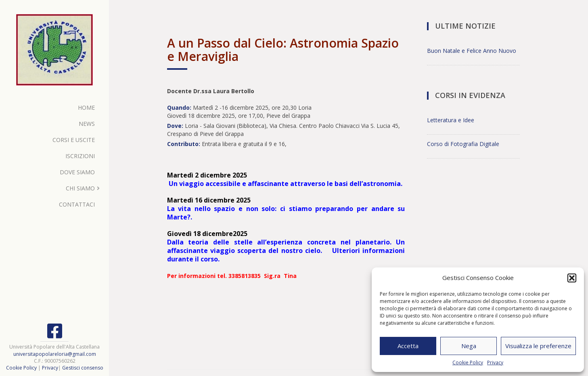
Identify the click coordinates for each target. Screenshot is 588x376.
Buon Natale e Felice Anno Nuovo (472, 51)
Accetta (408, 346)
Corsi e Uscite (74, 140)
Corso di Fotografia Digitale (463, 144)
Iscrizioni (80, 156)
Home (86, 108)
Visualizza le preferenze (538, 346)
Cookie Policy (468, 362)
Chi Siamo (80, 188)
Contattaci (77, 204)
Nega (469, 346)
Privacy (495, 362)
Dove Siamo (77, 172)
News (87, 124)
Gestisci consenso (83, 368)
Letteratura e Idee (451, 120)
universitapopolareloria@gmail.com (55, 354)
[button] (572, 278)
